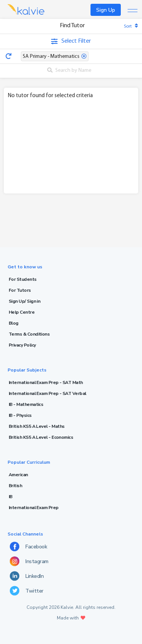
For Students (23, 279)
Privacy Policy (22, 345)
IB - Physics (20, 415)
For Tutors (20, 290)
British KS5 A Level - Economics (41, 437)
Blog (14, 323)
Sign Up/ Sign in (24, 301)
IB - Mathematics (26, 404)
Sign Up (106, 10)
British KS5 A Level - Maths (37, 426)
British (15, 486)
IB (11, 497)
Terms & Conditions (29, 334)
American (18, 475)
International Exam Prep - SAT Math (46, 382)
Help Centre (22, 312)
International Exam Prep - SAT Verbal (48, 393)
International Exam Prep (34, 508)
